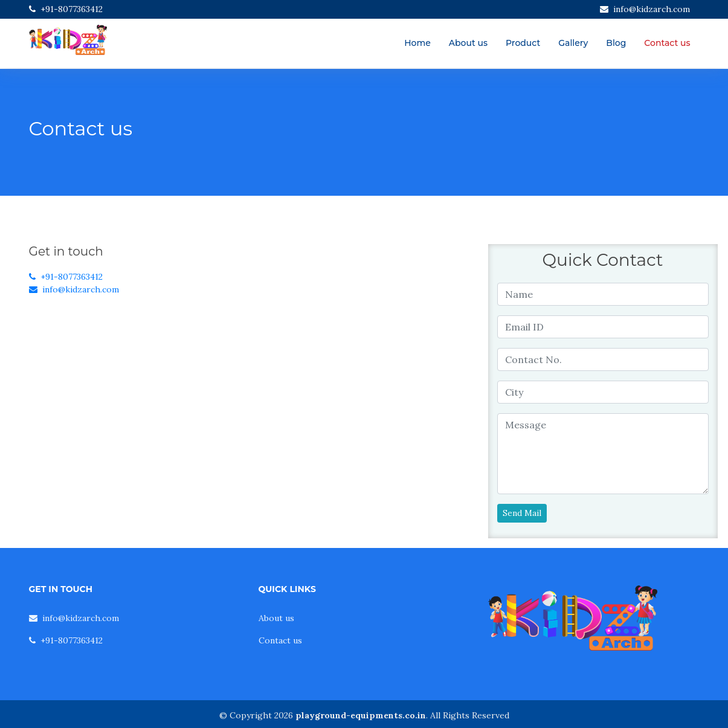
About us (468, 43)
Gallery (573, 43)
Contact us (667, 43)
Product (523, 43)
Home (417, 43)
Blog (616, 43)
